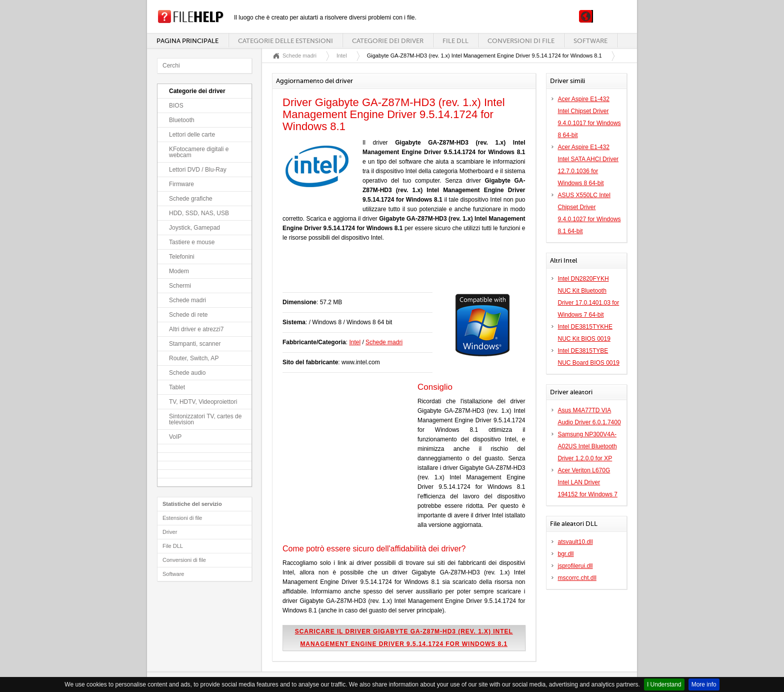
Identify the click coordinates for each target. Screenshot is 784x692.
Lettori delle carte (192, 135)
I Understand (664, 684)
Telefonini (182, 257)
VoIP (175, 437)
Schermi (180, 286)
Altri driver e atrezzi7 (196, 329)
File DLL (455, 41)
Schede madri (187, 300)
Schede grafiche (191, 199)
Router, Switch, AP (194, 358)
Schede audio (187, 373)
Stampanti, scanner (195, 344)
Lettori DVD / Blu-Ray (198, 170)
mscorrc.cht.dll (577, 578)
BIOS (176, 106)
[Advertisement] (399, 272)
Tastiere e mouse (192, 242)
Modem (179, 271)
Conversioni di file (521, 41)
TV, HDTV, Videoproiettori (203, 402)
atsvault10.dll (575, 542)
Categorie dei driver (388, 41)
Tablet (177, 387)
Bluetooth (182, 120)
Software (590, 41)
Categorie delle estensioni (285, 41)
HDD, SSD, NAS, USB (199, 213)
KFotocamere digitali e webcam (199, 152)
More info (704, 684)
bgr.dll (566, 554)
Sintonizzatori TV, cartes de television (205, 419)
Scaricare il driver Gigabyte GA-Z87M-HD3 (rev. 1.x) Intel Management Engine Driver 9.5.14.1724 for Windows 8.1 (404, 638)
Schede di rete (188, 315)
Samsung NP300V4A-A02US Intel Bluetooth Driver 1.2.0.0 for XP (587, 446)
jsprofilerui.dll (575, 566)
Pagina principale (187, 41)
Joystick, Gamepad (194, 228)
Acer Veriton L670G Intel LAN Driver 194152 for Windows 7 (588, 482)
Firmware (181, 184)
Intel (342, 56)
